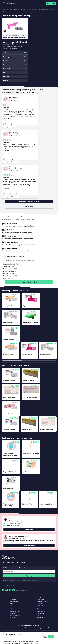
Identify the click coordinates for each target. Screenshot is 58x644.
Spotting (6, 73)
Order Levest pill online (29, 282)
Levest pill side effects (31, 10)
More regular (7, 69)
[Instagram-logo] (7, 590)
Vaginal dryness (8, 269)
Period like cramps (9, 273)
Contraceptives (13, 10)
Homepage (5, 10)
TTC (11, 605)
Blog (38, 615)
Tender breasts (8, 266)
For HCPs (12, 617)
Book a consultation (29, 546)
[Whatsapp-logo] (3, 590)
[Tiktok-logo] (14, 590)
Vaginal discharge (9, 264)
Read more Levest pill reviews (29, 202)
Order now (29, 530)
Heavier (6, 61)
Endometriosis (14, 601)
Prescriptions (40, 613)
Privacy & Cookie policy (32, 580)
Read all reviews (29, 207)
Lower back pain (8, 276)
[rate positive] (4, 127)
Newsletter (40, 617)
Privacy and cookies (42, 601)
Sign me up (29, 576)
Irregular (6, 81)
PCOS (11, 603)
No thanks (45, 637)
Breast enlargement (9, 271)
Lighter (6, 53)
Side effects (21, 10)
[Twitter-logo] (10, 590)
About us (12, 613)
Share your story (51, 3)
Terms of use (40, 599)
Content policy (41, 605)
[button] (29, 257)
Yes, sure (51, 637)
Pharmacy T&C (41, 603)
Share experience (15, 611)
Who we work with (15, 615)
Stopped (6, 65)
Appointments (41, 611)
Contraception (14, 599)
